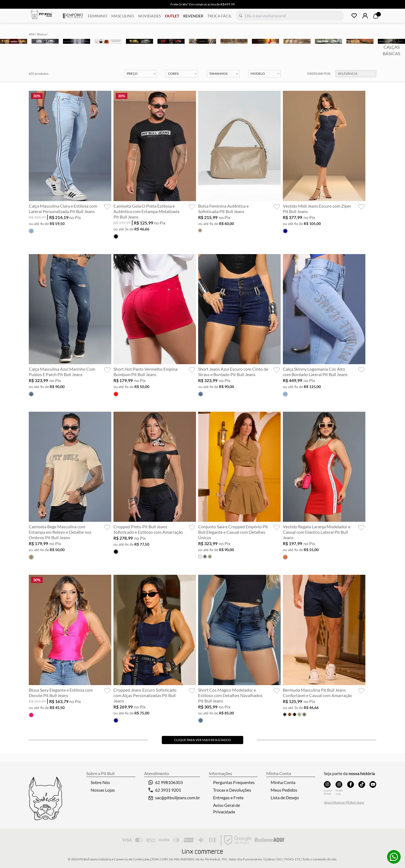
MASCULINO (123, 16)
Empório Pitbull (73, 16)
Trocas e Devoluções (232, 790)
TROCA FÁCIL (219, 16)
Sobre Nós (100, 782)
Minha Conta (283, 782)
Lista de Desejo (285, 797)
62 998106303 (166, 782)
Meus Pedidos (284, 790)
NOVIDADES (149, 16)
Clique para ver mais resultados (202, 740)
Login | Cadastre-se (365, 16)
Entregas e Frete (228, 797)
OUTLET (172, 16)
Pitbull (42, 15)
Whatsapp (394, 857)
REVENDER (193, 16)
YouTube (373, 784)
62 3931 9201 (165, 790)
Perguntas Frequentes (234, 782)
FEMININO (97, 16)
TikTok (362, 784)
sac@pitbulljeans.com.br (178, 797)
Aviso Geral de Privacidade (227, 808)
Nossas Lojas (103, 790)
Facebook (351, 784)
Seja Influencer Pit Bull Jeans (344, 802)
